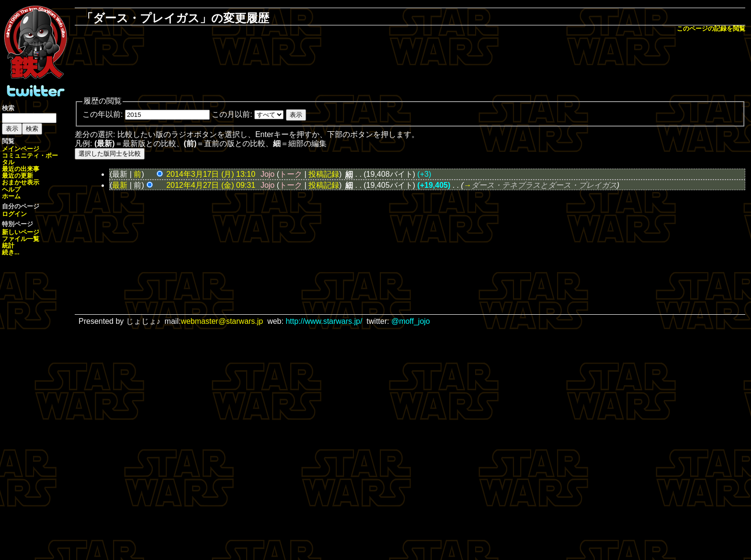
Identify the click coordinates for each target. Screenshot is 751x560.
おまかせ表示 (21, 182)
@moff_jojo (411, 321)
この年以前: (102, 114)
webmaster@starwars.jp (222, 321)
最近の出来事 (21, 169)
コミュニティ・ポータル (30, 159)
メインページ (21, 149)
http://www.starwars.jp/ (324, 321)
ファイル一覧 (21, 239)
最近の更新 (17, 176)
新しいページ (21, 232)
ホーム (11, 196)
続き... (11, 252)
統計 (8, 246)
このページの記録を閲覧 (711, 29)
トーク (291, 174)
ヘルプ (11, 189)
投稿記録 (324, 174)
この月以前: (232, 114)
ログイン (14, 214)
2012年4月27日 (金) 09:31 (211, 185)
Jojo (267, 174)
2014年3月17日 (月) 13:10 (211, 174)
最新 (120, 185)
